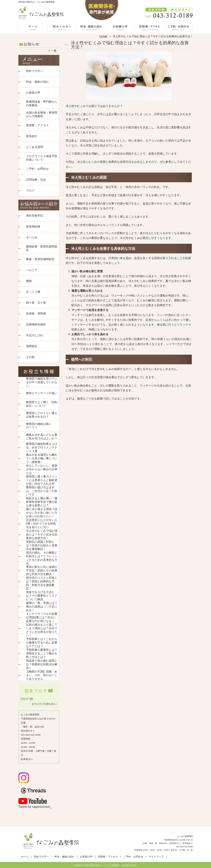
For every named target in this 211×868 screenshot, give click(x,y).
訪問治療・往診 (36, 180)
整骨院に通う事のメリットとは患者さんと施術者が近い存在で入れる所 (42, 480)
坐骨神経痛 (33, 227)
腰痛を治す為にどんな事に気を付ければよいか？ (42, 437)
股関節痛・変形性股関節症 (42, 248)
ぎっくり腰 (33, 292)
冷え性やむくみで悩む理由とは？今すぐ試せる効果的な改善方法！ (42, 534)
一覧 (54, 51)
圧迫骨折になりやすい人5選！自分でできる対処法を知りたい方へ (42, 524)
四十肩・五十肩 (36, 303)
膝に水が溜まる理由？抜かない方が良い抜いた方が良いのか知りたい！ (42, 513)
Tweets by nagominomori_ (35, 807)
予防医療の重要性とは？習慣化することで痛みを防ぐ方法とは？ (42, 653)
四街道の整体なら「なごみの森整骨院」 (105, 865)
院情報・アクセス (149, 28)
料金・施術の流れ (91, 28)
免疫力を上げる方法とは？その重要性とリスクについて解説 (42, 596)
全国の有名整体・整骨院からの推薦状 (42, 114)
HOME (103, 36)
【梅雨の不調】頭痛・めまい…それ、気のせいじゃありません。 (42, 675)
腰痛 (29, 281)
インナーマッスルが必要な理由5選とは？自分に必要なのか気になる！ (42, 617)
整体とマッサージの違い (42, 393)
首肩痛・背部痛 (36, 314)
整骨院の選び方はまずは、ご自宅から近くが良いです (42, 491)
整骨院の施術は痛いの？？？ (39, 426)
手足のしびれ (35, 335)
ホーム (33, 28)
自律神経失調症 (36, 324)
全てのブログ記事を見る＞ (45, 704)
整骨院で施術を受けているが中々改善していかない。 (42, 382)
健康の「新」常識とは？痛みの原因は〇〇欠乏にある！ (42, 607)
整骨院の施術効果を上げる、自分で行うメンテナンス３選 (42, 447)
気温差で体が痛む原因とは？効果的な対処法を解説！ (42, 664)
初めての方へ (62, 28)
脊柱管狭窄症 (35, 216)
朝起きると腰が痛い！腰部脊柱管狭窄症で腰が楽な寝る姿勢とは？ (42, 502)
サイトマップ (156, 857)
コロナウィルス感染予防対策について (42, 158)
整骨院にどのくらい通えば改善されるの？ (42, 415)
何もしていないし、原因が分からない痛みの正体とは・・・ (42, 469)
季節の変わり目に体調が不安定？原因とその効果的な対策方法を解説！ (42, 570)
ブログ (30, 191)
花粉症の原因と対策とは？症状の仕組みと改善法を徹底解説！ (42, 545)
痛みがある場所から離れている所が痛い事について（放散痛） (42, 458)
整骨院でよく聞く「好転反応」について (42, 404)
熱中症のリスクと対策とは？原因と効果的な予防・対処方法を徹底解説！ (42, 583)
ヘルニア (32, 270)
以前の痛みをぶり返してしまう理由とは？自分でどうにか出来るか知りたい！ (42, 630)
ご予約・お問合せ (178, 28)
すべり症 (32, 237)
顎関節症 (32, 346)
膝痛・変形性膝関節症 (40, 259)
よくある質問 (35, 147)
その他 (30, 357)
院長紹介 (32, 136)
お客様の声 (120, 28)
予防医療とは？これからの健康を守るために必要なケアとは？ (42, 643)
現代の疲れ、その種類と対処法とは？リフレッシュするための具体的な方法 (42, 558)
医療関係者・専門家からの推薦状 (42, 104)
